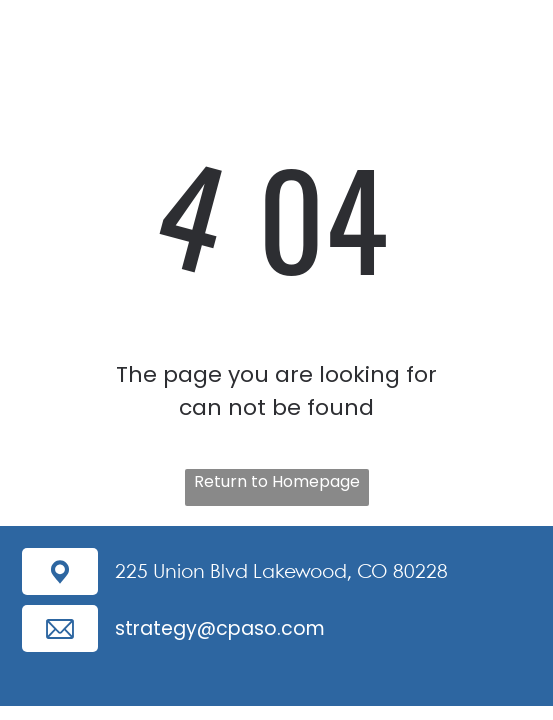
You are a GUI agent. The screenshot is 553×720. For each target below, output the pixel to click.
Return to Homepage (277, 481)
